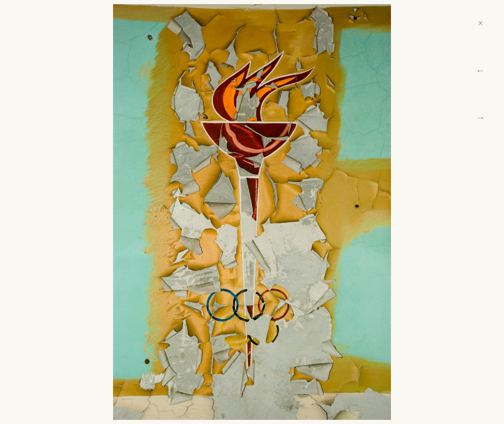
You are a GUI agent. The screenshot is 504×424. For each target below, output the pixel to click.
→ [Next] (480, 117)
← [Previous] (480, 70)
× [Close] (480, 23)
